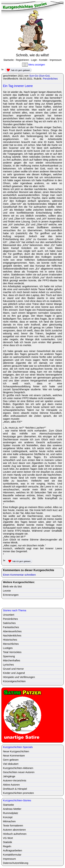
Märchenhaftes (12, 660)
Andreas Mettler (12, 809)
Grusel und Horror (13, 669)
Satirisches (9, 623)
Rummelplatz (11, 813)
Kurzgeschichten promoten (18, 793)
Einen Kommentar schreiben (19, 575)
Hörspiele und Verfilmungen (19, 677)
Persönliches (50, 79)
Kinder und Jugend (14, 673)
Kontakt (43, 60)
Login (34, 60)
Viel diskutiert (11, 764)
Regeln (7, 846)
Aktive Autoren (11, 785)
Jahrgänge (9, 776)
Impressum (56, 60)
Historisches (10, 640)
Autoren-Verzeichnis (15, 780)
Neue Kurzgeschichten (16, 751)
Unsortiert (9, 615)
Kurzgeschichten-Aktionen (18, 768)
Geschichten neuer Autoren (19, 772)
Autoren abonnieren (14, 830)
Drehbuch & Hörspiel (15, 789)
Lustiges (8, 648)
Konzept (8, 817)
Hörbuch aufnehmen (15, 834)
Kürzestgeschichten (14, 681)
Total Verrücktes (12, 652)
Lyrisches (8, 665)
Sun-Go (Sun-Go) (40, 76)
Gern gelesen (11, 760)
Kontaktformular (12, 855)
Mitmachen (9, 821)
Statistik (8, 842)
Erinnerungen (11, 595)
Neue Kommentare (14, 755)
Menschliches (11, 644)
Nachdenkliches (12, 635)
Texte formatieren (13, 825)
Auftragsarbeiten (12, 850)
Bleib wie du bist (12, 586)
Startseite (9, 60)
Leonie (7, 591)
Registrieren (22, 60)
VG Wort (8, 838)
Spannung (9, 656)
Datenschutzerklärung (16, 863)
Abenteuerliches (12, 631)
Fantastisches (11, 627)
